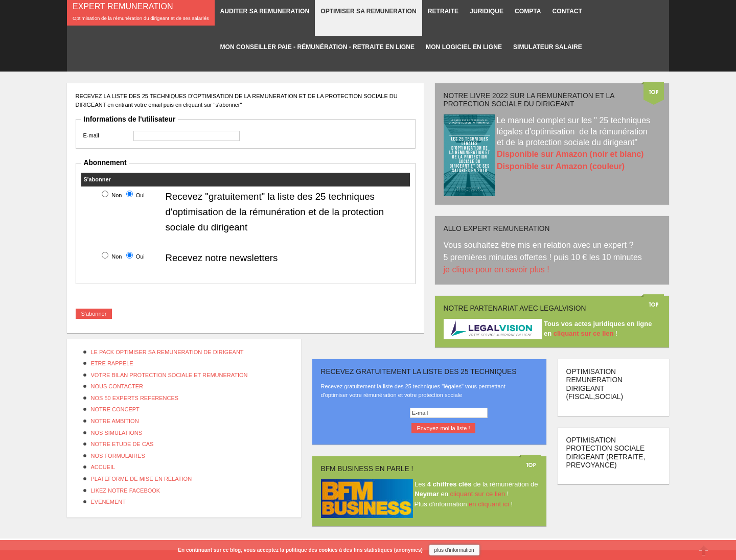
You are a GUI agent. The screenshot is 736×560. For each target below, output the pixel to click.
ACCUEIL (103, 467)
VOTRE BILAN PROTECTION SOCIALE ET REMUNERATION (169, 375)
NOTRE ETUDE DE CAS (122, 444)
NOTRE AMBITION (115, 421)
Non (117, 195)
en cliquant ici (489, 504)
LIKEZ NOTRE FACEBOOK (126, 491)
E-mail (91, 135)
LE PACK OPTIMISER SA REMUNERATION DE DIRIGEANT (167, 352)
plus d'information (454, 550)
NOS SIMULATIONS (117, 433)
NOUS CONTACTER (117, 386)
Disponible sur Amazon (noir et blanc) (570, 154)
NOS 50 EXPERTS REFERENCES (135, 398)
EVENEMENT (108, 502)
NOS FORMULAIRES (118, 456)
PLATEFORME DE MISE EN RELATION (142, 479)
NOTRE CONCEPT (115, 409)
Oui (140, 195)
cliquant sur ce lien (478, 494)
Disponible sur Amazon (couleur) (561, 166)
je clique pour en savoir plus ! (498, 270)
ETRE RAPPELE (112, 363)
